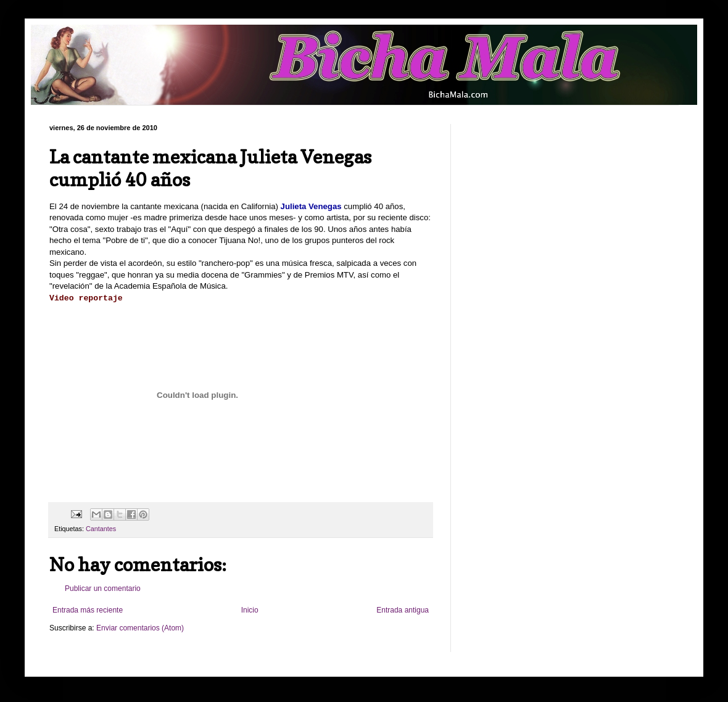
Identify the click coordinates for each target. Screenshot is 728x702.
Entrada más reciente (88, 610)
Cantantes (101, 529)
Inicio (250, 610)
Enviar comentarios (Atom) (140, 628)
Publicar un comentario (103, 588)
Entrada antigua (403, 610)
